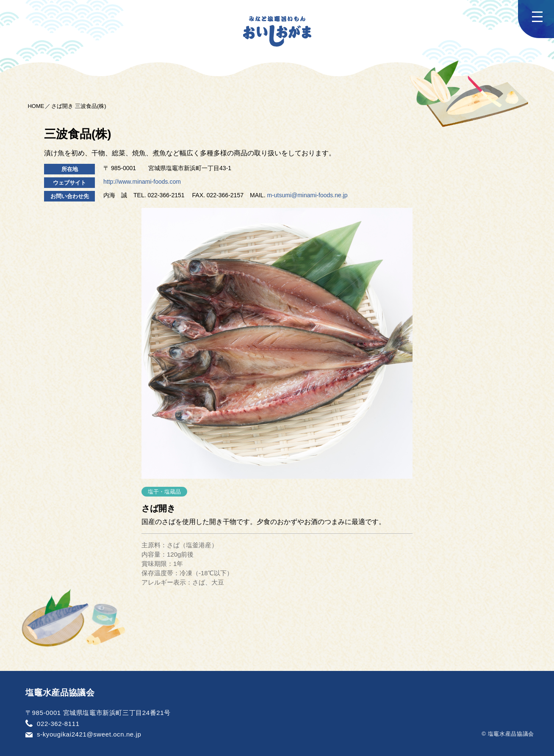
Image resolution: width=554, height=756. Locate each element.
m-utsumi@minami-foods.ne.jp (307, 195)
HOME (36, 106)
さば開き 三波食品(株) (79, 106)
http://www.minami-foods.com (142, 182)
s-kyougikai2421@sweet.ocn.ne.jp (89, 734)
